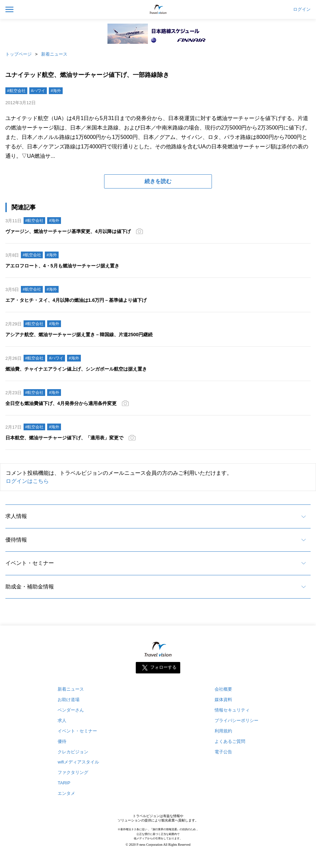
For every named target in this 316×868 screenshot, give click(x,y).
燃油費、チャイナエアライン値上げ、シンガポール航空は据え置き (76, 369)
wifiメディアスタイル (78, 762)
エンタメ (66, 793)
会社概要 (223, 689)
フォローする (163, 667)
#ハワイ (38, 91)
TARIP (64, 783)
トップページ (19, 54)
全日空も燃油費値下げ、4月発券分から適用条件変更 (61, 403)
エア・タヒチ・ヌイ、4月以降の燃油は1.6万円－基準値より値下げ (76, 300)
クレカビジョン (73, 752)
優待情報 (16, 540)
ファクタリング (73, 772)
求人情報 (16, 516)
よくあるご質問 (230, 741)
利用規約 (223, 731)
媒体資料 (223, 700)
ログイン (302, 9)
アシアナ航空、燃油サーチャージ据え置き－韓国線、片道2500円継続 (79, 335)
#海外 (56, 91)
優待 (62, 741)
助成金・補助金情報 (30, 587)
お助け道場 (69, 700)
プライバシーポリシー (236, 720)
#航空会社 (16, 91)
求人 (62, 720)
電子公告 (223, 752)
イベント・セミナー (30, 563)
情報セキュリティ (232, 710)
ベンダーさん (71, 710)
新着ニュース (54, 54)
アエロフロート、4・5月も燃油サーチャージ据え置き (62, 266)
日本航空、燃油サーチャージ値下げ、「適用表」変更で (64, 438)
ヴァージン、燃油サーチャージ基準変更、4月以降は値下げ (68, 231)
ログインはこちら (27, 481)
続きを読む (158, 181)
